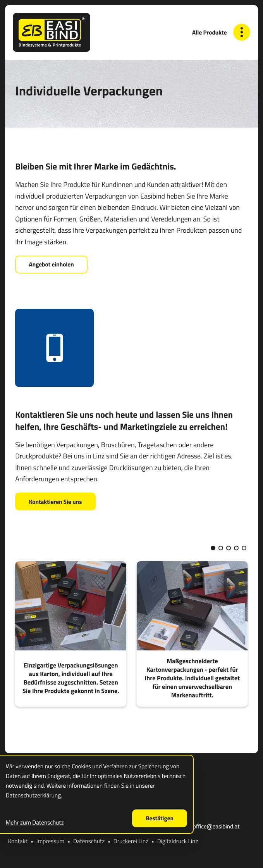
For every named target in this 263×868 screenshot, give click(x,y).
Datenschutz (89, 841)
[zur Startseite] (51, 33)
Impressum (51, 841)
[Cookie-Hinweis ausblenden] (160, 818)
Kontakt (18, 841)
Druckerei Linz (131, 841)
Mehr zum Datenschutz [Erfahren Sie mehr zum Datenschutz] (35, 822)
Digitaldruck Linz (178, 841)
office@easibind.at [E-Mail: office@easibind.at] (216, 827)
